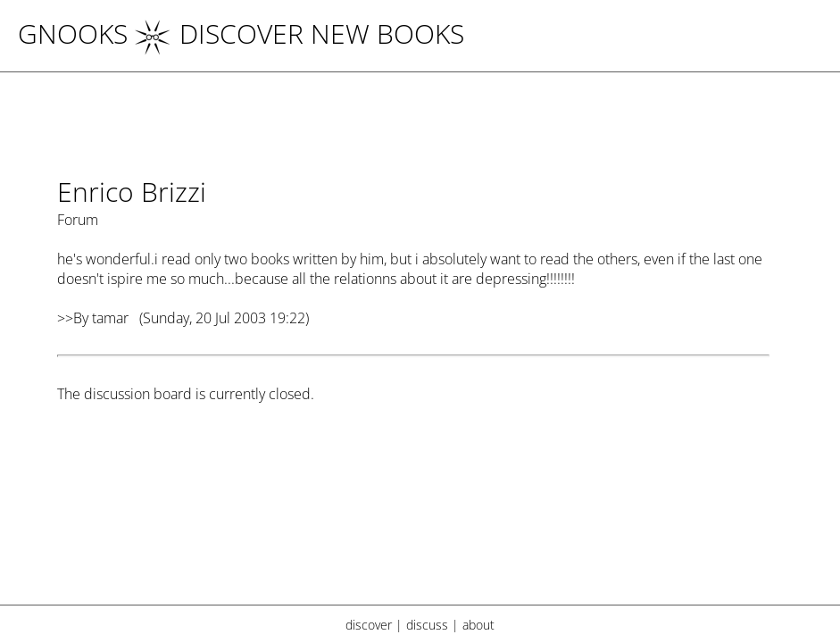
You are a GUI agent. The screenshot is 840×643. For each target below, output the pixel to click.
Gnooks (73, 33)
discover (369, 625)
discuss (427, 625)
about (478, 625)
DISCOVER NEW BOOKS (299, 33)
